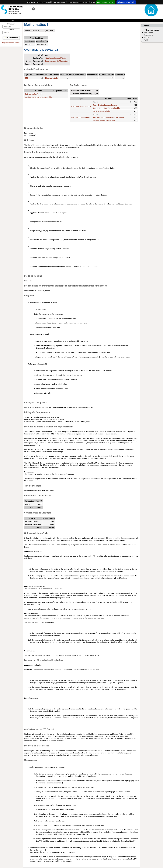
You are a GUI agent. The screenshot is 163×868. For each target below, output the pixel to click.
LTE (27, 78)
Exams (147, 37)
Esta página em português (34, 9)
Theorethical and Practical (81, 106)
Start (13, 21)
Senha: (11, 30)
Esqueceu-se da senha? (11, 43)
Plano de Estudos (52, 78)
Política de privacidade (126, 2)
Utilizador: (11, 24)
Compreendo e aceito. (106, 2)
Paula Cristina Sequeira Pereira (105, 105)
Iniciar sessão (11, 38)
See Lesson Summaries (149, 34)
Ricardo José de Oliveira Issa (104, 121)
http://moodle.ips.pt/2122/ (56, 58)
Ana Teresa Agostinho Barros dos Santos (109, 117)
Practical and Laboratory (80, 117)
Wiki (146, 40)
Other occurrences (152, 30)
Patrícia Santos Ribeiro (34, 94)
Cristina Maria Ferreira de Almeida (39, 97)
